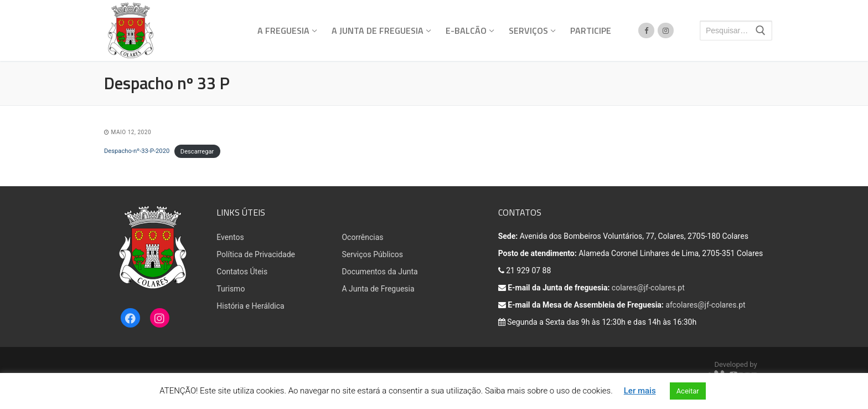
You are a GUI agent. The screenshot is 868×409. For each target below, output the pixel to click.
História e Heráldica (250, 306)
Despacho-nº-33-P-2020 (137, 151)
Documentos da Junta (379, 272)
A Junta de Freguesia (378, 289)
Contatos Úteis (242, 272)
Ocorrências (362, 237)
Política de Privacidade (256, 254)
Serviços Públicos (372, 254)
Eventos (230, 237)
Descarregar (197, 151)
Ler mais (640, 391)
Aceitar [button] (688, 391)
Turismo (231, 289)
